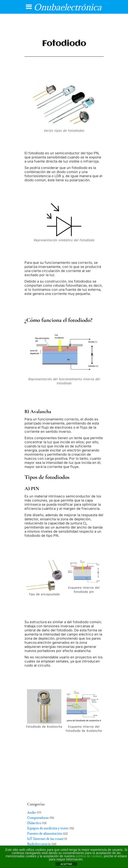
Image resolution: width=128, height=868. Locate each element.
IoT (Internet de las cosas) (45, 839)
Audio (32, 812)
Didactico (34, 823)
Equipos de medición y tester (48, 828)
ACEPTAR (66, 864)
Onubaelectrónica (68, 7)
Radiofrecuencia (39, 844)
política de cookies (89, 856)
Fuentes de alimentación (45, 833)
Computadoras (38, 818)
